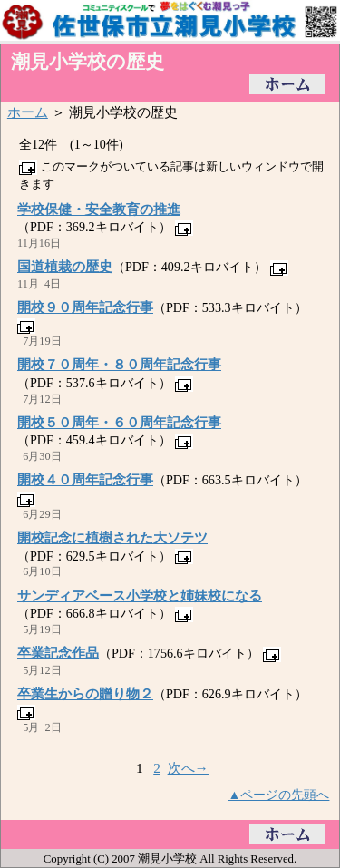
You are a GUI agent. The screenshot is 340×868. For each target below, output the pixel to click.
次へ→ (188, 768)
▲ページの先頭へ (279, 795)
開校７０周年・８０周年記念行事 (119, 364)
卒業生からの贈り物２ (85, 693)
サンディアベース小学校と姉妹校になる (140, 595)
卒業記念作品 (58, 653)
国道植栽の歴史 (65, 266)
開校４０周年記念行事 (85, 479)
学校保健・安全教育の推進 (99, 209)
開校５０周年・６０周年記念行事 (119, 422)
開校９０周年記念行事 (85, 307)
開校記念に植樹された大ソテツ (112, 537)
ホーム (28, 112)
